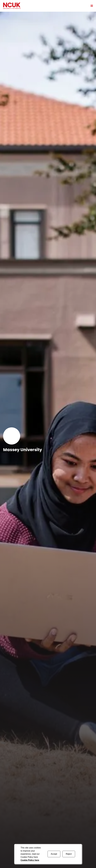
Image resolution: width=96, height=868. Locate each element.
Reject (69, 854)
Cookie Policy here (30, 860)
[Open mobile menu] (91, 6)
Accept (54, 854)
